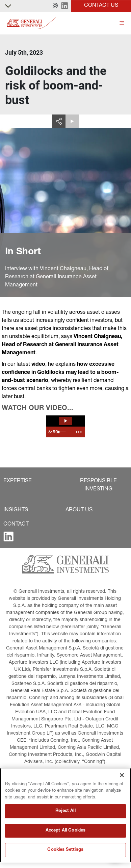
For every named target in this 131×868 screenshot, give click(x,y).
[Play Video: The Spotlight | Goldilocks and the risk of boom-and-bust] (65, 421)
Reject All (65, 811)
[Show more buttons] (79, 432)
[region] (65, 815)
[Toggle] (122, 23)
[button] (55, 6)
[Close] (122, 775)
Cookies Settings (65, 850)
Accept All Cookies (65, 831)
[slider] (64, 432)
